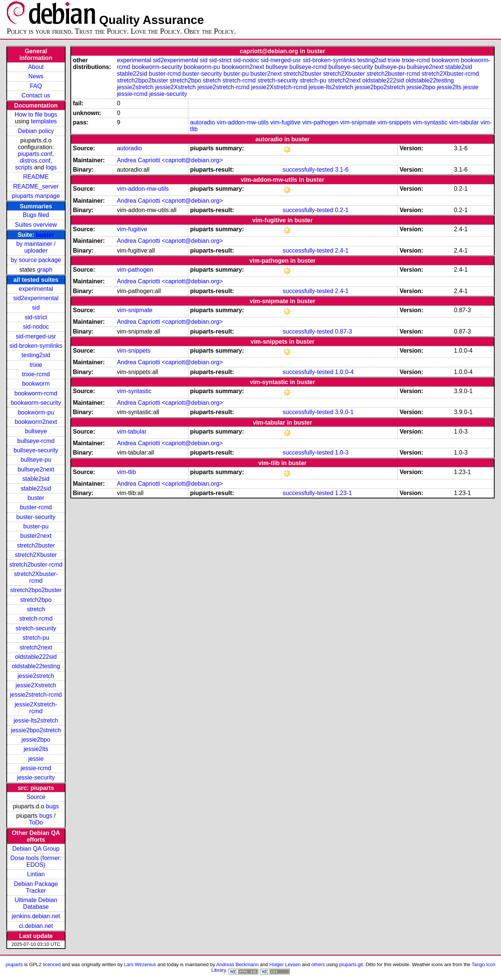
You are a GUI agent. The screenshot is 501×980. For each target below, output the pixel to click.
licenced (52, 964)
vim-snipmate (358, 122)
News (36, 76)
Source (36, 797)
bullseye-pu (36, 460)
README (36, 177)
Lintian (36, 874)
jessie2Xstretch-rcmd (36, 708)
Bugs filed (36, 215)
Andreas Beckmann (237, 964)
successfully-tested (308, 170)
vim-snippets (394, 122)
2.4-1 (341, 251)
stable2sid (36, 479)
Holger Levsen (285, 964)
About (36, 67)
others (318, 964)
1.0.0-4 (344, 372)
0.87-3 (343, 331)
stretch (36, 609)
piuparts (14, 964)
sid (36, 307)
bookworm (36, 384)
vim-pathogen (320, 122)
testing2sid (36, 355)
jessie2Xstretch (36, 685)
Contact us (36, 95)
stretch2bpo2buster (36, 590)
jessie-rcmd (36, 768)
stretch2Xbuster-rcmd (36, 577)
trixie (36, 365)
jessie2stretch (36, 676)
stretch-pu (36, 638)
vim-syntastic (430, 122)
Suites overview (36, 225)
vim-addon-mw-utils (243, 122)
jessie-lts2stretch (36, 720)
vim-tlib (126, 472)
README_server (36, 186)
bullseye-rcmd (36, 441)
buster (45, 235)
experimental (36, 289)
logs (51, 167)
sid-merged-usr (36, 336)
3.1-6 (341, 170)
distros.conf (35, 161)
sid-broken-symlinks (36, 346)
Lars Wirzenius (140, 964)
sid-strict (36, 317)
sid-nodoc (36, 327)
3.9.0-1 (344, 412)
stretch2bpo (36, 600)
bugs (53, 806)
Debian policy (36, 131)
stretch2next (36, 647)
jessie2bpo (36, 740)
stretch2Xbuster (36, 555)
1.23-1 (343, 493)
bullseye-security (36, 450)
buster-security (36, 517)
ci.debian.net (36, 926)
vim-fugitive (286, 122)
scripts (24, 167)
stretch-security (36, 628)
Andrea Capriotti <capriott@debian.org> (170, 160)
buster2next (36, 536)
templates (44, 121)
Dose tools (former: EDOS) (36, 861)
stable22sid (36, 489)
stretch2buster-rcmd (36, 565)
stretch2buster (36, 545)
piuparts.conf (35, 154)
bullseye (36, 431)
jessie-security (36, 777)
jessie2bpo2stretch (36, 730)
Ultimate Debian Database (36, 903)
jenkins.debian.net (36, 916)
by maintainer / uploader (36, 247)
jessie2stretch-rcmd (36, 695)
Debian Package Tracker (36, 887)
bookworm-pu (36, 412)
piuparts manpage (36, 196)
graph (45, 270)
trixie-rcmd (36, 374)
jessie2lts (36, 749)
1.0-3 (341, 453)
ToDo (36, 822)
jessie (36, 759)
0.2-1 (341, 210)
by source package (36, 260)
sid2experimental (36, 298)
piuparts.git (351, 964)
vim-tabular (464, 122)
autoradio (202, 122)
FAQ (36, 86)
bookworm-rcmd (36, 393)
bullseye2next (36, 469)
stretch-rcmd (36, 619)
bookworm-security (36, 403)
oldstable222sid (36, 657)
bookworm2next (36, 422)
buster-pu (36, 526)
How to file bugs (36, 114)
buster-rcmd (36, 507)
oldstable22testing (36, 666)
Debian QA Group (36, 849)
